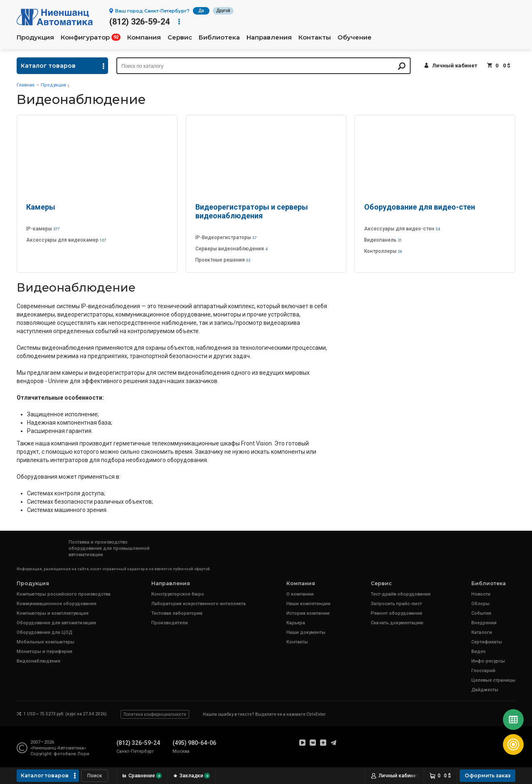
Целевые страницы (493, 680)
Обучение (355, 37)
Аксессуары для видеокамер (66, 240)
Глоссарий (483, 671)
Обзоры (480, 604)
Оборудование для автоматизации (56, 623)
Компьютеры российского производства (64, 594)
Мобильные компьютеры (46, 642)
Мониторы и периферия (44, 652)
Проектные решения (223, 260)
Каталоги (482, 632)
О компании (300, 594)
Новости (481, 594)
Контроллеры (383, 251)
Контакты (315, 37)
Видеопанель (383, 240)
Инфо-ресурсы (488, 661)
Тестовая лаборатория (177, 613)
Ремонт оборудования (397, 613)
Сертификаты (487, 642)
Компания (144, 37)
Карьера (296, 623)
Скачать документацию (397, 623)
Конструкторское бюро (178, 594)
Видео (479, 652)
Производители (170, 623)
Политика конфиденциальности (155, 714)
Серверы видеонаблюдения (231, 249)
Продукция (35, 37)
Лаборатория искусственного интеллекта (198, 604)
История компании (308, 613)
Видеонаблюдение (38, 661)
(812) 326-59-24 (139, 22)
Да (201, 11)
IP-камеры (43, 229)
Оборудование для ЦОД (44, 632)
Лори (83, 754)
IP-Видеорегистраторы (226, 237)
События (481, 613)
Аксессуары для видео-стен (402, 229)
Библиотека (219, 37)
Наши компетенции (308, 604)
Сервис (180, 37)
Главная (26, 85)
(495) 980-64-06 (194, 743)
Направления (269, 37)
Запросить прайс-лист (396, 604)
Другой (223, 11)
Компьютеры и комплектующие (53, 613)
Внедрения (484, 623)
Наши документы (306, 632)
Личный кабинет (455, 66)
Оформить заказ (488, 775)
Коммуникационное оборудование (57, 604)
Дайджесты (485, 690)
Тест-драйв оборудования (401, 594)
